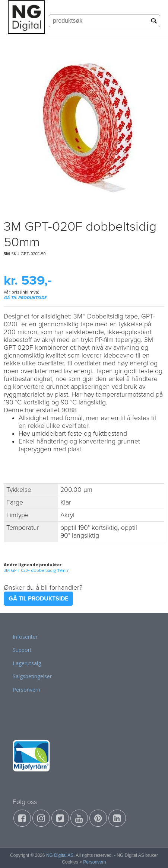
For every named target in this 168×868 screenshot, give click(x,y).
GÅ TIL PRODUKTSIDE (25, 297)
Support (22, 650)
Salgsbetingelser (32, 676)
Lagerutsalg (27, 663)
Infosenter (25, 637)
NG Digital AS (60, 855)
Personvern (26, 690)
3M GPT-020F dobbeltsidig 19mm (37, 570)
